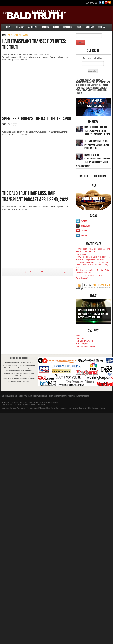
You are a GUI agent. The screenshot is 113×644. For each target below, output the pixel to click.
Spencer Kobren (61, 396)
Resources (68, 27)
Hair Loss (80, 338)
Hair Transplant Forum (96, 408)
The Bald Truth (8, 404)
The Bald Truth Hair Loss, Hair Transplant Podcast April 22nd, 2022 (35, 196)
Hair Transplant (82, 344)
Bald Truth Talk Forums (38, 396)
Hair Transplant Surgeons (86, 346)
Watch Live (33, 27)
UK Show (45, 27)
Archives (90, 27)
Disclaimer (18, 404)
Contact (102, 27)
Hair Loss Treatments (84, 341)
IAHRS (51, 396)
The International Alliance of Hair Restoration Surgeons (46, 408)
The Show (19, 27)
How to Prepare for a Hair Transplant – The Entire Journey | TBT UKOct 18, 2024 (97, 131)
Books (79, 27)
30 (42, 272)
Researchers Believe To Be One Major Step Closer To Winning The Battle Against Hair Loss (93, 314)
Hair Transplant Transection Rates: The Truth (34, 44)
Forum (56, 27)
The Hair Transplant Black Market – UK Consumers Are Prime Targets (97, 145)
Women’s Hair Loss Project (79, 396)
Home (9, 27)
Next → (66, 272)
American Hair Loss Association (15, 396)
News (78, 336)
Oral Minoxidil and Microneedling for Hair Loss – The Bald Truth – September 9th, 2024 (92, 265)
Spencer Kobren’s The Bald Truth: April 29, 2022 (37, 122)
